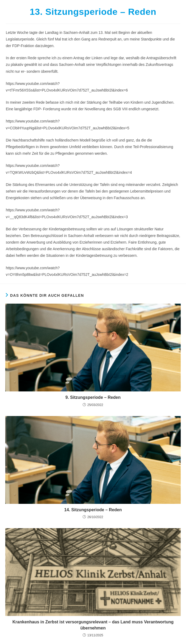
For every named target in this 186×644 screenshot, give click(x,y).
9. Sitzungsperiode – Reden (93, 397)
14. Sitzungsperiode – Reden (93, 510)
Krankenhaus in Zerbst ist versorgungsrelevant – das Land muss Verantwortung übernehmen (93, 625)
